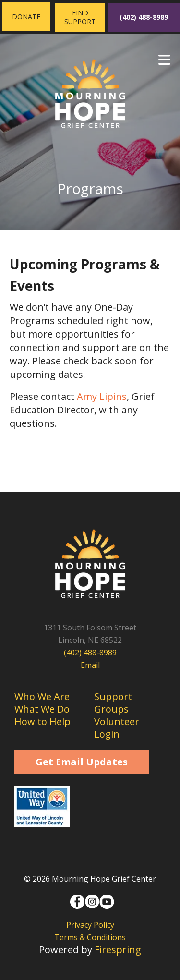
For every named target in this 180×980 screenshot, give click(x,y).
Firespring (118, 950)
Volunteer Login (117, 728)
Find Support (80, 17)
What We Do (42, 709)
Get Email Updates (82, 762)
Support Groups (113, 703)
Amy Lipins (102, 396)
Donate (26, 17)
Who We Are (42, 696)
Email (90, 665)
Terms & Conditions (90, 937)
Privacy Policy (90, 925)
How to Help (42, 721)
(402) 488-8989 (144, 17)
